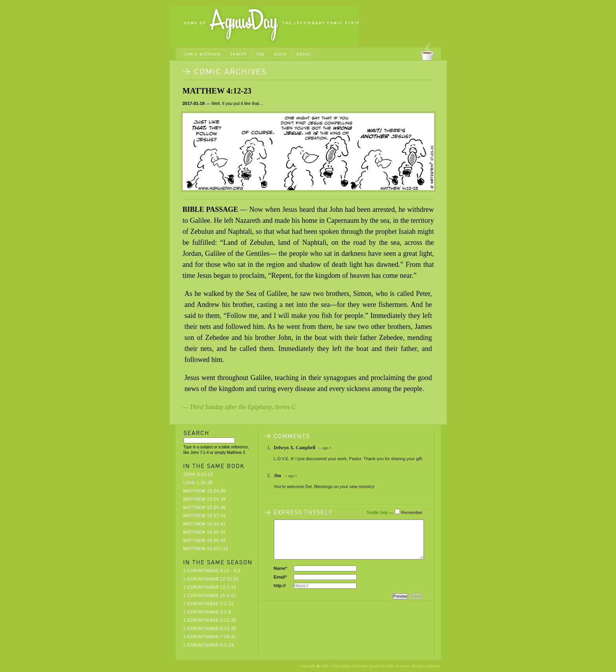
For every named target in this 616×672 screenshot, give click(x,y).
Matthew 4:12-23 (217, 91)
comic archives (202, 54)
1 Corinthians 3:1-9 (207, 612)
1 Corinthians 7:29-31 (210, 637)
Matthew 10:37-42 (205, 516)
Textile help (377, 512)
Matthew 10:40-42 (205, 524)
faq (260, 54)
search (238, 54)
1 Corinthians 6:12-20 (210, 620)
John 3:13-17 (198, 475)
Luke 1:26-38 (198, 483)
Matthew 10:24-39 (205, 491)
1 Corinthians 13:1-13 (210, 587)
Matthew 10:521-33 (206, 549)
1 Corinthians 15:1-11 (210, 596)
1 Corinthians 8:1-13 (209, 645)
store (280, 54)
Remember (412, 512)
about (303, 54)
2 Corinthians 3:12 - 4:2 (212, 571)
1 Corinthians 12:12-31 (211, 579)
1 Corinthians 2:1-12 (209, 604)
